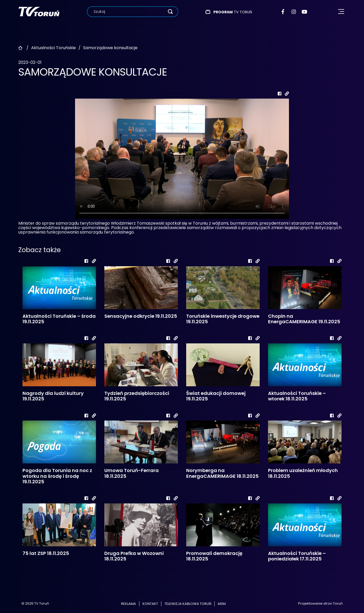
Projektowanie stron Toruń (320, 603)
